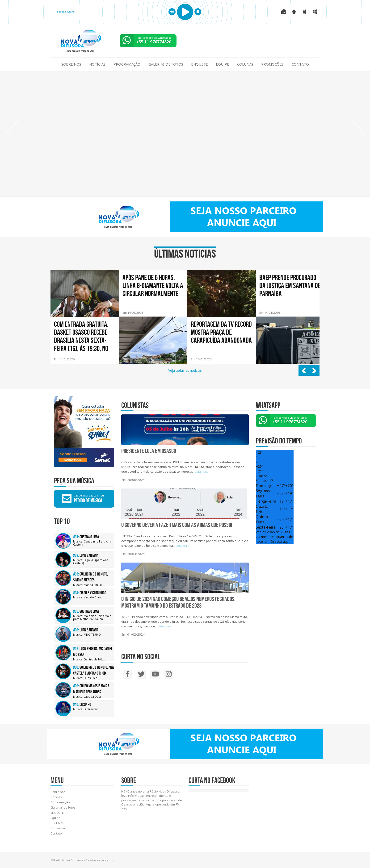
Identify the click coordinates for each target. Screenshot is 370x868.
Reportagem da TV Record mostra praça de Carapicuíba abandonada (221, 332)
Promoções (272, 64)
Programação (127, 64)
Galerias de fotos (166, 64)
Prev (12, 134)
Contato (300, 64)
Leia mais (202, 472)
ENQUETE (200, 64)
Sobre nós (71, 64)
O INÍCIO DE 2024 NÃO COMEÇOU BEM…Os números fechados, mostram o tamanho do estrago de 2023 (178, 602)
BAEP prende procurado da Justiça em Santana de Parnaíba (290, 285)
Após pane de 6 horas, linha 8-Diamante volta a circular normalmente (153, 285)
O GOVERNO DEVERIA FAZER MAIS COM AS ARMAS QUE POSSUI (177, 525)
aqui (286, 541)
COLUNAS (245, 64)
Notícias (97, 64)
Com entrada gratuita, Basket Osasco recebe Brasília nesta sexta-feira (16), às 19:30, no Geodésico (81, 337)
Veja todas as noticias (185, 370)
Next (358, 134)
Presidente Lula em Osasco (149, 451)
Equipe (223, 64)
